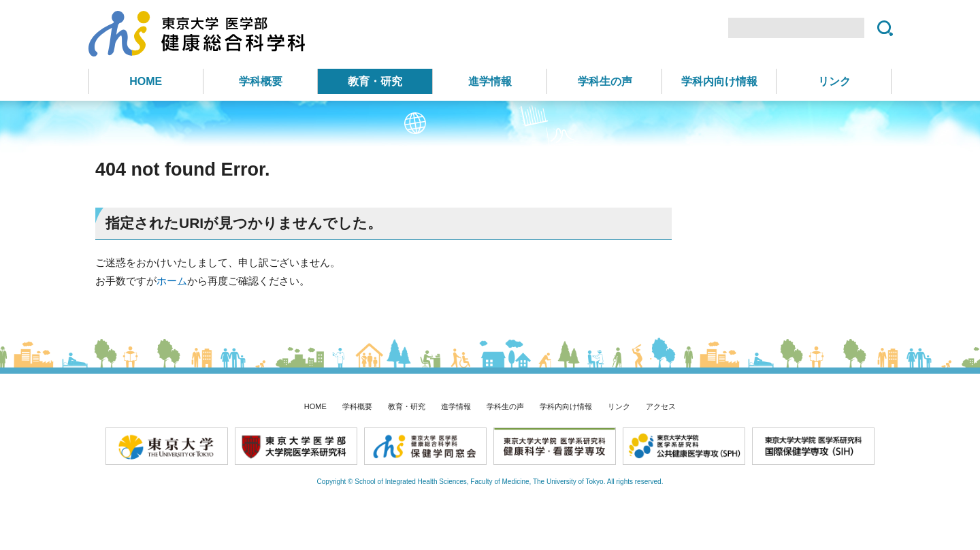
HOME (146, 81)
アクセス (661, 406)
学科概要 (261, 81)
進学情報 (490, 81)
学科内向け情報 (719, 81)
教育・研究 (375, 81)
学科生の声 (605, 81)
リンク (834, 81)
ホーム (172, 281)
